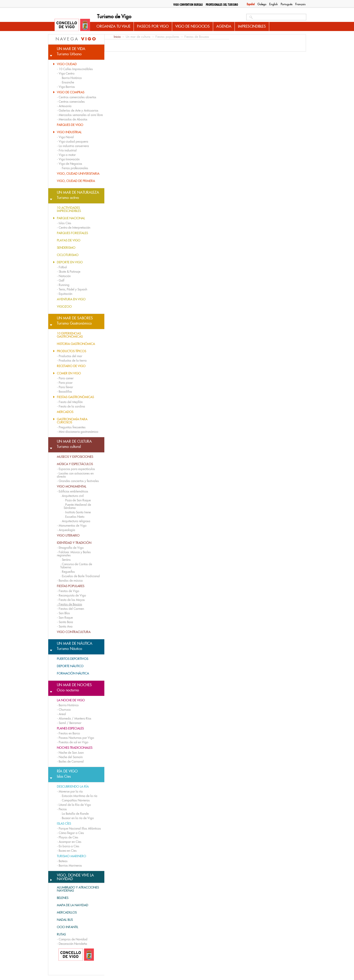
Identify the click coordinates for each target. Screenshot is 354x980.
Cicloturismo (68, 255)
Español (251, 4)
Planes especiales (70, 728)
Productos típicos (71, 351)
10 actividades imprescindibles (69, 209)
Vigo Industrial (69, 132)
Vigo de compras (71, 92)
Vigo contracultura (74, 632)
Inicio (117, 37)
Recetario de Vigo (71, 366)
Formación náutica (73, 673)
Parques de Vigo (70, 125)
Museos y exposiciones (75, 457)
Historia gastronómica (76, 344)
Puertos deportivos (73, 659)
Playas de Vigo (69, 240)
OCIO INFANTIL (68, 927)
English (274, 4)
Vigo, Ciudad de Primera (76, 181)
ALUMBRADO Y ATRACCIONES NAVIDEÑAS (78, 889)
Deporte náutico (70, 666)
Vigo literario (68, 535)
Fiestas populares (71, 586)
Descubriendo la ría (73, 787)
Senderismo (66, 248)
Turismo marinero (71, 856)
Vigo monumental (72, 486)
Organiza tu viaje (113, 26)
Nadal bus (65, 920)
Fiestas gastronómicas (75, 397)
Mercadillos (67, 912)
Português (287, 4)
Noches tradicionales (75, 748)
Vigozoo (64, 307)
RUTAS (61, 934)
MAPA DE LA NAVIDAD (73, 905)
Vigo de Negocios (193, 26)
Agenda (224, 26)
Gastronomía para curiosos (72, 421)
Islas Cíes (64, 824)
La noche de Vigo (71, 700)
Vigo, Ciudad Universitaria (78, 174)
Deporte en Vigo (70, 262)
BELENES (63, 898)
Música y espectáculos (75, 464)
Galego (262, 4)
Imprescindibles (252, 26)
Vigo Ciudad (67, 64)
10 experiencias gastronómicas (70, 335)
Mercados (65, 412)
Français (300, 4)
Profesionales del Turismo (222, 5)
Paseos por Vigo (153, 26)
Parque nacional (71, 218)
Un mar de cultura (138, 37)
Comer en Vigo (69, 373)
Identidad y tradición (74, 543)
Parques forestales (72, 233)
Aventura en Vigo (71, 299)
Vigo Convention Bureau (188, 5)
